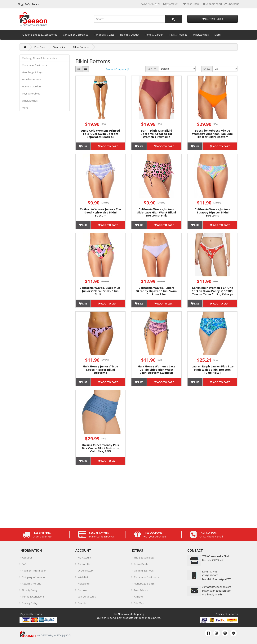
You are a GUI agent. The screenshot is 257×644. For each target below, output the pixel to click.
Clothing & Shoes (144, 571)
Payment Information (34, 571)
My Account (84, 558)
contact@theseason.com (217, 587)
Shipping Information (34, 577)
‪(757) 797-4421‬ (210, 572)
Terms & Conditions (33, 597)
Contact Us (84, 564)
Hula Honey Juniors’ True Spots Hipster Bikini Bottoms (100, 369)
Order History (86, 571)
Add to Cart (108, 146)
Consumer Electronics (75, 35)
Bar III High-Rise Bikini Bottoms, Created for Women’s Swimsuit (157, 134)
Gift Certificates (87, 597)
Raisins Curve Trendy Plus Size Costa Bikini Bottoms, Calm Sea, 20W (101, 448)
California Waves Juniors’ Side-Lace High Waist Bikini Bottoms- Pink (157, 212)
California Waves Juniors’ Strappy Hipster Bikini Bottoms (213, 212)
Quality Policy (30, 590)
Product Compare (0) (118, 69)
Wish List (83, 577)
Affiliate (138, 597)
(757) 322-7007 (210, 575)
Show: (207, 69)
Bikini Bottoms (81, 47)
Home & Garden (154, 35)
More (218, 35)
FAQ (24, 564)
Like (83, 146)
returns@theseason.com (217, 591)
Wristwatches (201, 35)
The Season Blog (144, 558)
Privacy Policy (30, 603)
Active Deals (141, 564)
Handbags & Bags (104, 35)
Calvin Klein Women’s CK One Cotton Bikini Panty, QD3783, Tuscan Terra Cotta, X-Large (212, 291)
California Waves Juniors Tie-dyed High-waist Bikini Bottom (101, 212)
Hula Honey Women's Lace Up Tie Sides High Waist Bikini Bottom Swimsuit (157, 369)
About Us (27, 558)
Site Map (139, 603)
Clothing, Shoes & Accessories (40, 35)
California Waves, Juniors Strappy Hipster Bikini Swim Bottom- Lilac (156, 291)
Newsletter (84, 584)
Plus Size (40, 47)
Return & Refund (32, 584)
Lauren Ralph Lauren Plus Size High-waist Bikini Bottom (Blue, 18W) (213, 369)
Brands (82, 603)
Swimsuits (59, 47)
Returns (82, 590)
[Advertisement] (157, 495)
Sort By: (152, 69)
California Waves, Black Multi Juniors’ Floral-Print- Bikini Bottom (100, 291)
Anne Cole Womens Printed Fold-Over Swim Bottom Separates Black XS (101, 134)
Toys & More (141, 590)
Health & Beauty (130, 35)
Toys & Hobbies (178, 35)
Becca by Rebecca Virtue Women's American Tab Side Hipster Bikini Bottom (212, 134)
